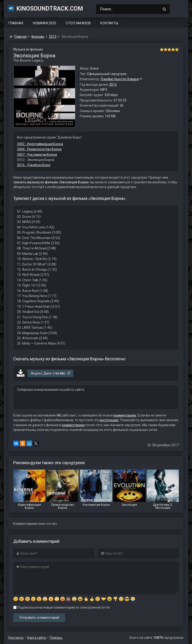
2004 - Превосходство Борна (39, 149)
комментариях (125, 415)
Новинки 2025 (45, 23)
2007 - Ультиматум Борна (37, 155)
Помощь (56, 638)
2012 (113, 84)
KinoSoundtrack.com (45, 8)
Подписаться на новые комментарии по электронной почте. (62, 607)
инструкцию (109, 420)
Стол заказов (78, 23)
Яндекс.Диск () (51, 373)
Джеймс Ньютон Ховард (120, 79)
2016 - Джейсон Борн (34, 165)
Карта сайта (37, 638)
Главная (16, 23)
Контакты (109, 23)
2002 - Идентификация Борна (40, 144)
